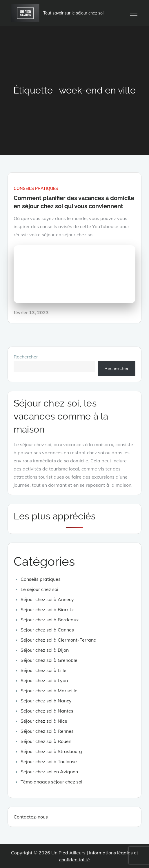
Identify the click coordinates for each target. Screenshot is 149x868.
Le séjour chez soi (39, 589)
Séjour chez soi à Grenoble (49, 660)
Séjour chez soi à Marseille (49, 691)
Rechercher (26, 357)
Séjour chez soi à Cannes (47, 630)
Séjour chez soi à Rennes (47, 731)
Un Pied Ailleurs (68, 853)
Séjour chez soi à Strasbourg (51, 751)
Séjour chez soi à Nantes (47, 711)
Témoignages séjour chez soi (51, 782)
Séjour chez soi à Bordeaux (50, 620)
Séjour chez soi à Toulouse (49, 761)
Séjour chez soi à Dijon (45, 650)
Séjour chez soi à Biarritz (47, 609)
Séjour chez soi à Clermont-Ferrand (59, 640)
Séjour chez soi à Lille (43, 670)
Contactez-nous (31, 817)
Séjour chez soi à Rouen (46, 741)
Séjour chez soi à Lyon (44, 680)
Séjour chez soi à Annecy (47, 599)
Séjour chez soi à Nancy (46, 701)
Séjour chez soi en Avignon (49, 772)
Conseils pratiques (36, 188)
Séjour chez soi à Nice (44, 721)
